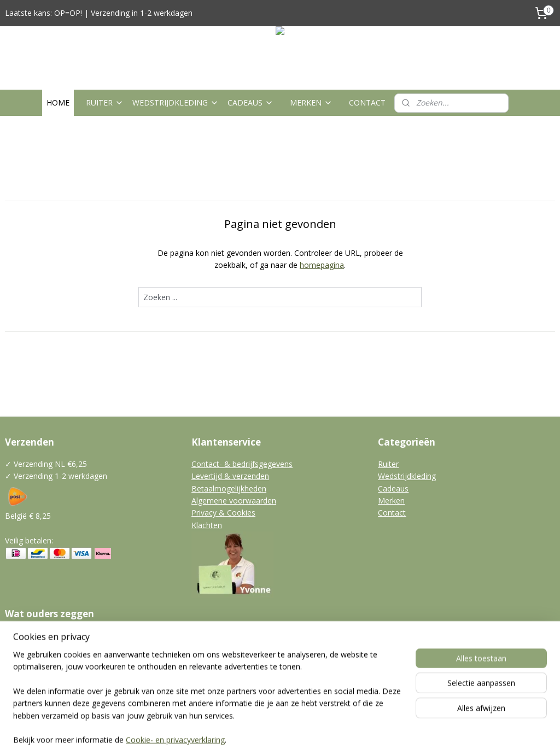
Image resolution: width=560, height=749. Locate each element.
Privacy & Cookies (223, 513)
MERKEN (311, 103)
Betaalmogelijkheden (229, 488)
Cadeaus (393, 488)
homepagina (322, 265)
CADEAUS (250, 103)
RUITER (105, 103)
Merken (391, 501)
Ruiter (388, 464)
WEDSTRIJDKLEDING (176, 103)
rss (259, 729)
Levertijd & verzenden (230, 476)
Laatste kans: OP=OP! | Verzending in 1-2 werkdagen (99, 13)
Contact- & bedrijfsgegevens (242, 464)
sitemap (237, 729)
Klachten (207, 525)
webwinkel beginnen (301, 729)
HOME (58, 103)
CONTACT (367, 103)
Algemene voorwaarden (234, 501)
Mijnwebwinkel (397, 729)
